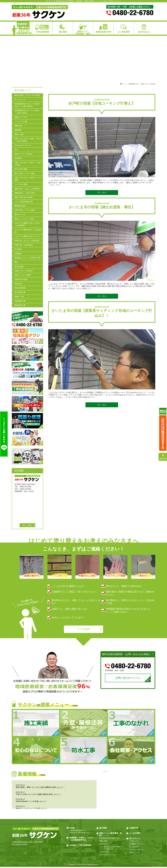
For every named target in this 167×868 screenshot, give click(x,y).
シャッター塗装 (21, 184)
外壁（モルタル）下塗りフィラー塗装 (28, 179)
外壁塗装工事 (20, 301)
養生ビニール (20, 214)
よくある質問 (83, 629)
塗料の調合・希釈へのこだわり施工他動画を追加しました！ (40, 788)
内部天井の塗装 (21, 279)
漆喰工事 (18, 126)
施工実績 (103, 829)
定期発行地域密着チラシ (78, 832)
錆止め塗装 (19, 266)
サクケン (106, 773)
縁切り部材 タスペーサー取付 (27, 95)
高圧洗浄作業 (20, 288)
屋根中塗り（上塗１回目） (25, 193)
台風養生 (18, 254)
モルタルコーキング (23, 145)
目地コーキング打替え (24, 154)
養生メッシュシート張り (25, 219)
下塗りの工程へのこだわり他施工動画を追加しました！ (38, 795)
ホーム (125, 84)
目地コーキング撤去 (23, 275)
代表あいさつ (134, 842)
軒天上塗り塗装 (21, 169)
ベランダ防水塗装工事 (24, 202)
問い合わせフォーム (136, 848)
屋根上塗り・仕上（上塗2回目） (28, 189)
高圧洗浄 (18, 284)
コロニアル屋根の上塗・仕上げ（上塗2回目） (27, 224)
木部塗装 (18, 158)
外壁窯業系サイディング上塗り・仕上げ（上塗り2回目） (28, 105)
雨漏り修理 (103, 842)
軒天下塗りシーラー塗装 (25, 173)
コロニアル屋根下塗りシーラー (27, 236)
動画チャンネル (135, 854)
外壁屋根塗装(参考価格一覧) (109, 839)
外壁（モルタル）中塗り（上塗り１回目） (28, 164)
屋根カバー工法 (21, 117)
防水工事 (102, 845)
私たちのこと (135, 839)
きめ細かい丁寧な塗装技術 (80, 846)
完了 (16, 150)
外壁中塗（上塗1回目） (24, 245)
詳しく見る (102, 193)
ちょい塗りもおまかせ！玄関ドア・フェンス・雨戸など (112, 849)
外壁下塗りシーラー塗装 (25, 210)
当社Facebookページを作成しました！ (32, 802)
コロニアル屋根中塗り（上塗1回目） (28, 231)
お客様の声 (134, 829)
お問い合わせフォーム (128, 679)
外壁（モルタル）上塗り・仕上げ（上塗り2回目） (28, 140)
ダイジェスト (20, 100)
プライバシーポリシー (137, 851)
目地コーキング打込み (24, 271)
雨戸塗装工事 (20, 292)
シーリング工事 (21, 121)
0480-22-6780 (21, 846)
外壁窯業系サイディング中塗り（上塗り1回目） (27, 112)
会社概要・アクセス (136, 845)
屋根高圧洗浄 (20, 206)
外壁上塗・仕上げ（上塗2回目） (28, 241)
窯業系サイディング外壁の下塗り (28, 258)
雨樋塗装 (18, 130)
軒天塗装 (18, 249)
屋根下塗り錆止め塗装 (24, 197)
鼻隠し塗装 (19, 134)
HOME (72, 829)
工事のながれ (104, 853)
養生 (16, 262)
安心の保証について (106, 856)
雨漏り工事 (19, 297)
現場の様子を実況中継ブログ (79, 834)
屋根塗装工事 (20, 305)
